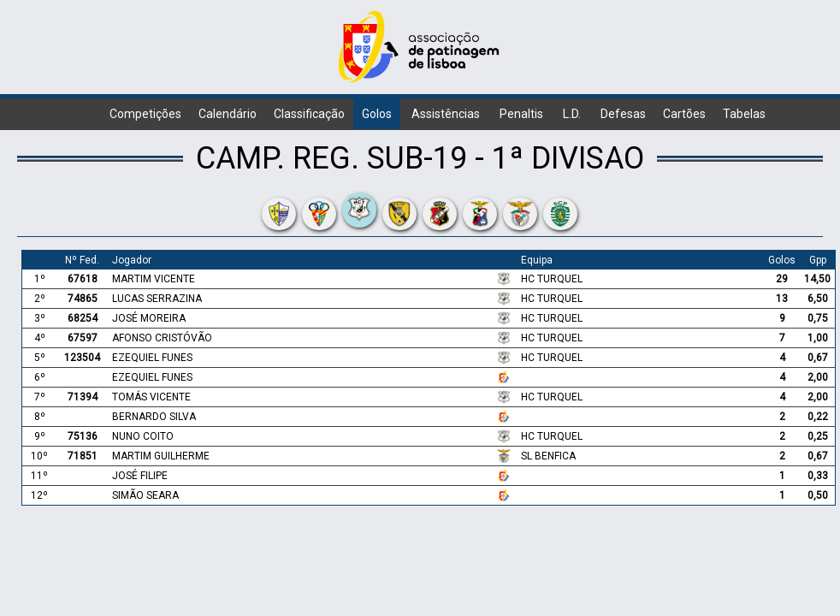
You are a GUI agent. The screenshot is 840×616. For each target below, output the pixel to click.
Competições (145, 114)
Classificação (309, 114)
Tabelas (744, 114)
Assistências (446, 114)
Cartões (684, 114)
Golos (377, 114)
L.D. (572, 114)
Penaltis (521, 114)
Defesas (623, 114)
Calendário (228, 114)
